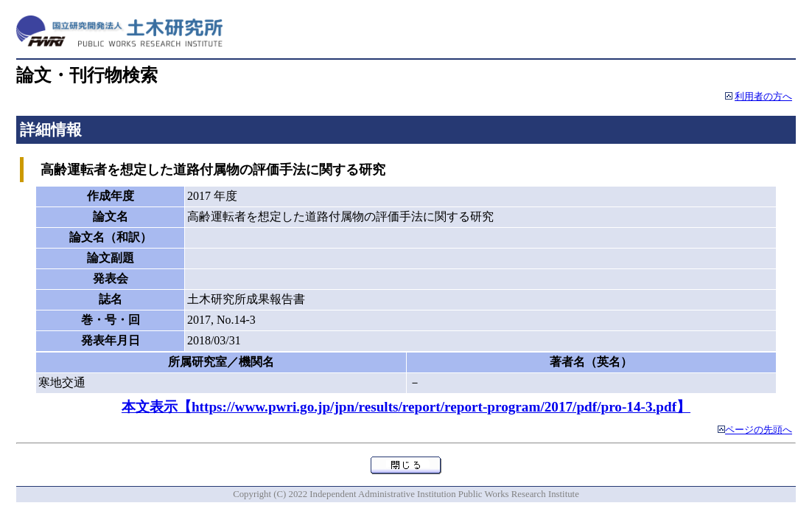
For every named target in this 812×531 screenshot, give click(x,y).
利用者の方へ (763, 97)
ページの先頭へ (759, 430)
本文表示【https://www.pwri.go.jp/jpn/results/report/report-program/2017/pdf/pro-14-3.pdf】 (406, 407)
